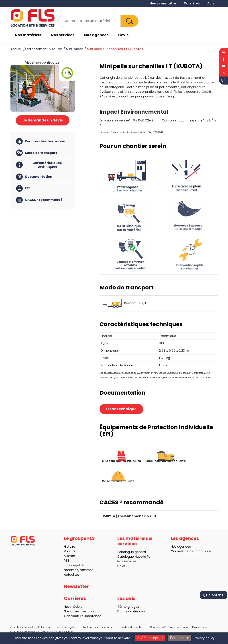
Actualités (65, 575)
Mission (63, 556)
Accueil (16, 49)
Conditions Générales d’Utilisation (30, 627)
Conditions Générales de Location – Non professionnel (42, 632)
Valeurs (63, 551)
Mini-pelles (75, 49)
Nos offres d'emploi (72, 611)
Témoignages (122, 607)
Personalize (180, 638)
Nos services (63, 35)
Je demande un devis (43, 120)
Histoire (63, 547)
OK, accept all (150, 638)
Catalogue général (125, 552)
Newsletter (76, 593)
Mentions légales (66, 627)
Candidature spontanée (76, 616)
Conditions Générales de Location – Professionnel (179, 627)
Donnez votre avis (125, 611)
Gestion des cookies (132, 627)
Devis (123, 35)
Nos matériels (28, 35)
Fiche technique (121, 409)
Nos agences (96, 35)
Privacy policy (204, 638)
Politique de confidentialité (99, 627)
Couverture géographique (185, 551)
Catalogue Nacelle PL (127, 557)
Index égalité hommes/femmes (72, 568)
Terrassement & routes (44, 49)
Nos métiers (67, 607)
